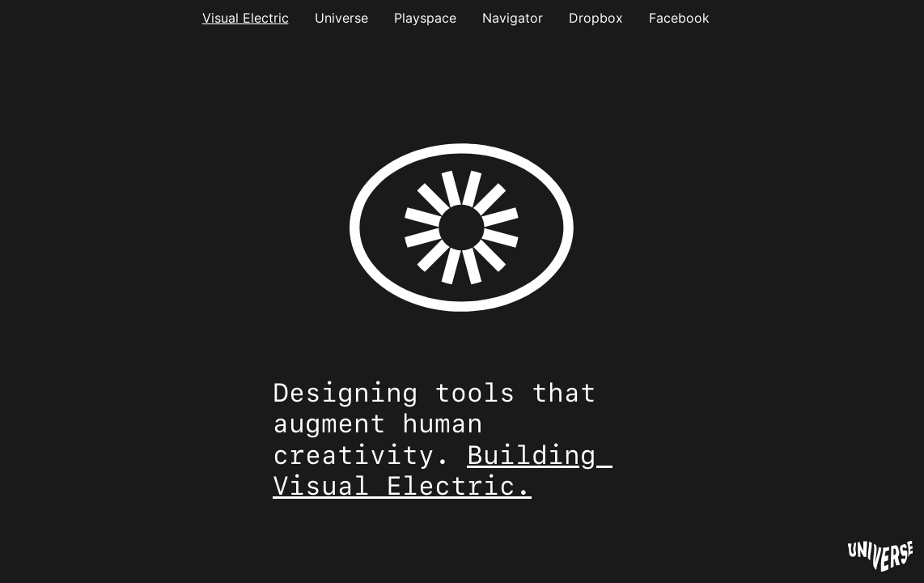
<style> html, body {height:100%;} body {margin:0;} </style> (462, 238)
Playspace (425, 18)
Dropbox (596, 18)
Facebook (679, 18)
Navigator (513, 18)
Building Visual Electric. (443, 470)
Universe (341, 18)
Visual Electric (246, 18)
